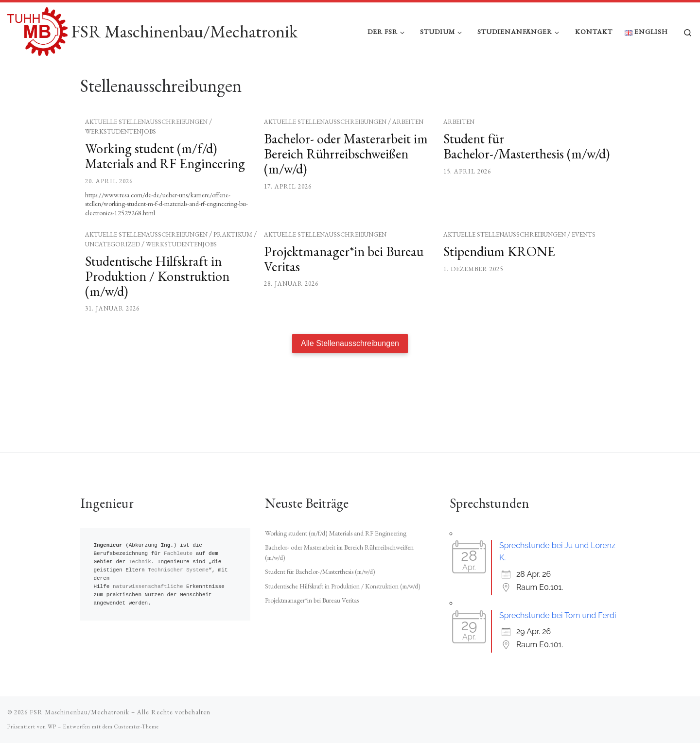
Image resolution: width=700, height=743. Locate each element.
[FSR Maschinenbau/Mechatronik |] (37, 29)
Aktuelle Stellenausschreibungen (146, 150)
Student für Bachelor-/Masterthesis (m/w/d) (526, 175)
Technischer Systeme (178, 570)
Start (86, 81)
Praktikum (233, 263)
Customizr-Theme (137, 726)
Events (584, 263)
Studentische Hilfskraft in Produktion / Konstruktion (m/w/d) (157, 305)
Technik (140, 562)
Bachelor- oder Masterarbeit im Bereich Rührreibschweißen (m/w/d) (346, 182)
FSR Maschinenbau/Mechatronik (79, 712)
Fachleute (178, 554)
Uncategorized (113, 273)
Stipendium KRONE (499, 280)
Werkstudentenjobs (121, 160)
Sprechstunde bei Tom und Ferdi (558, 615)
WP (52, 726)
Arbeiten (408, 150)
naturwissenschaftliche (148, 587)
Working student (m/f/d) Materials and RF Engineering (165, 184)
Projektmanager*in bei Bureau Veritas (344, 287)
